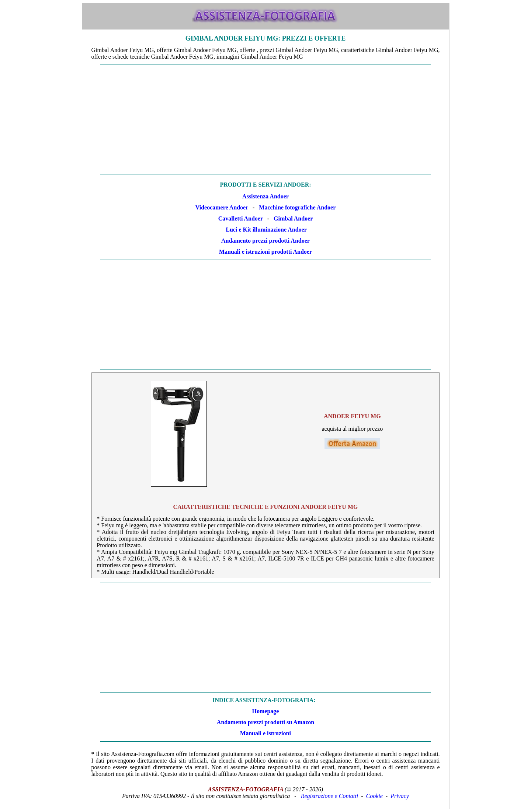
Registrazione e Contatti (330, 796)
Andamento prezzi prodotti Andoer (265, 241)
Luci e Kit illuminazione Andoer (266, 230)
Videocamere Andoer (222, 207)
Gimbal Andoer (293, 218)
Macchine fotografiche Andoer (297, 207)
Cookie (374, 796)
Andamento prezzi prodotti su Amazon (265, 722)
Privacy (400, 796)
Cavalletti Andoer (241, 218)
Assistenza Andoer (265, 196)
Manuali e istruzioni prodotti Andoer (265, 252)
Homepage (266, 711)
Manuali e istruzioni (265, 733)
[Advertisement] (266, 119)
